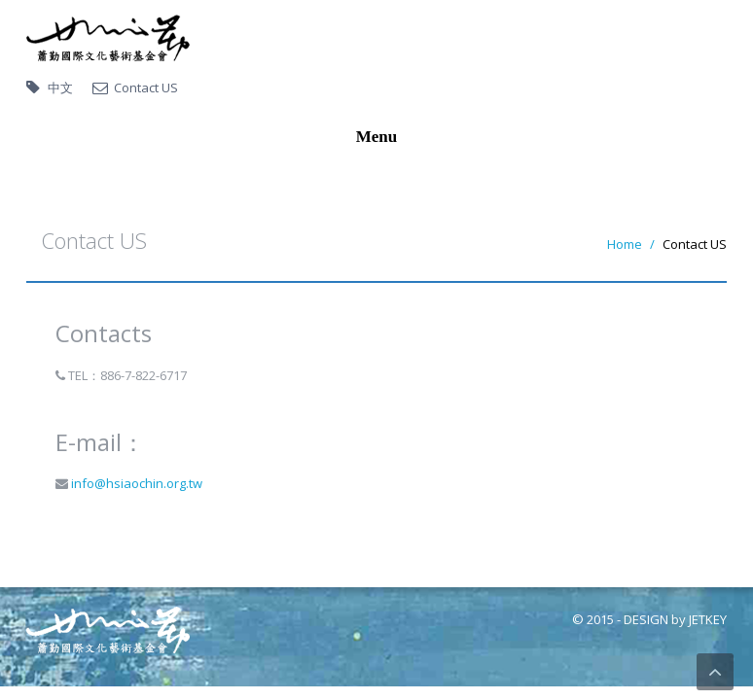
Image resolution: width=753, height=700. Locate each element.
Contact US (146, 87)
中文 (60, 87)
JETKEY (708, 619)
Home (625, 244)
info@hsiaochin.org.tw (135, 483)
